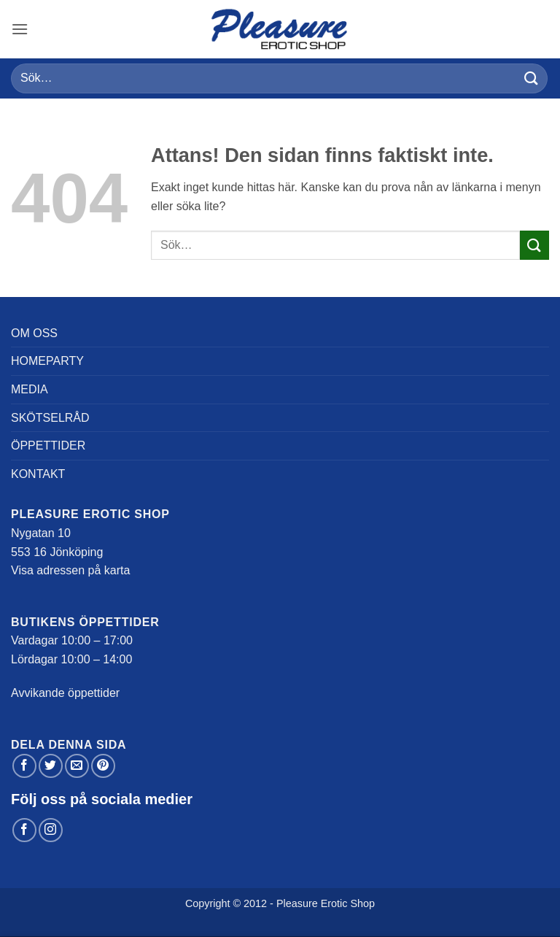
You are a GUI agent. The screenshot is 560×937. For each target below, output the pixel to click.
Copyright (208, 903)
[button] (20, 29)
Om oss (34, 333)
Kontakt (38, 474)
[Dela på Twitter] (51, 766)
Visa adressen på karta (70, 570)
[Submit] (532, 78)
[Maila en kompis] (77, 766)
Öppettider (48, 446)
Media (30, 389)
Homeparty (47, 361)
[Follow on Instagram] (51, 830)
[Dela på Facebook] (24, 766)
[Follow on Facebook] (24, 830)
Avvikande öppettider (65, 693)
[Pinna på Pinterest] (103, 766)
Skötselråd (50, 418)
